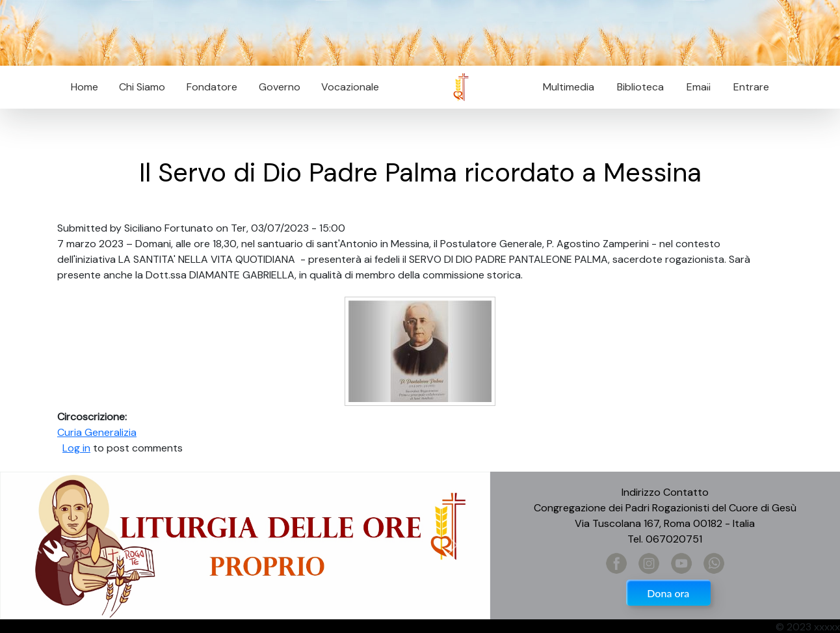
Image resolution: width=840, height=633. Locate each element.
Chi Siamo (142, 87)
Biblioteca (640, 87)
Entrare (751, 87)
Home (85, 87)
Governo (280, 87)
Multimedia (569, 87)
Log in (76, 448)
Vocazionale (350, 87)
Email (695, 87)
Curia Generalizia (97, 432)
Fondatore (212, 87)
